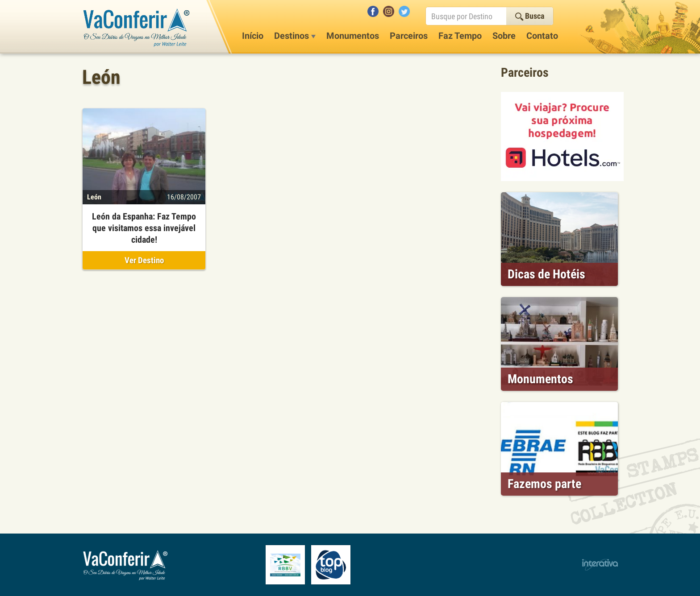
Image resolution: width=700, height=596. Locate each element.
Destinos (295, 36)
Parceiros (409, 36)
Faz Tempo (460, 36)
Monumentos (353, 36)
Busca (530, 16)
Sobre (504, 36)
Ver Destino (144, 260)
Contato (542, 36)
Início (253, 36)
